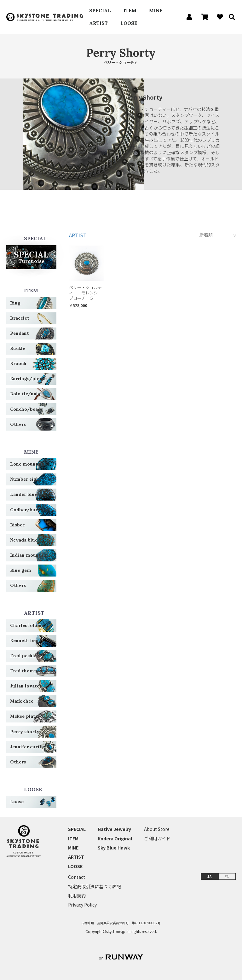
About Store (157, 829)
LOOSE (129, 23)
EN (227, 876)
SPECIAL (100, 11)
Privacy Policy (82, 905)
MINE (156, 11)
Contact (77, 877)
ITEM (130, 11)
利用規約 (77, 896)
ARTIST (98, 23)
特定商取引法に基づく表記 (95, 887)
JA (209, 876)
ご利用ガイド (157, 839)
